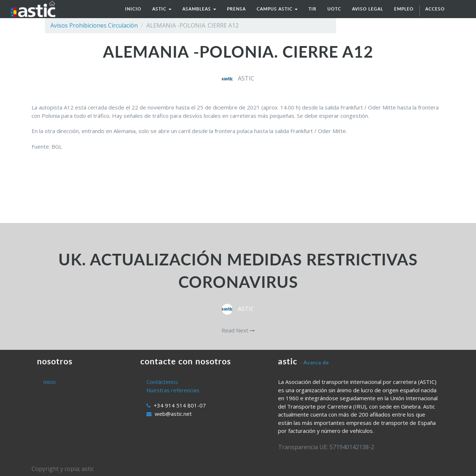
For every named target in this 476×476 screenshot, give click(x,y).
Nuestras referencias (173, 390)
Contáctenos (162, 382)
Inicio (49, 382)
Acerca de (316, 362)
